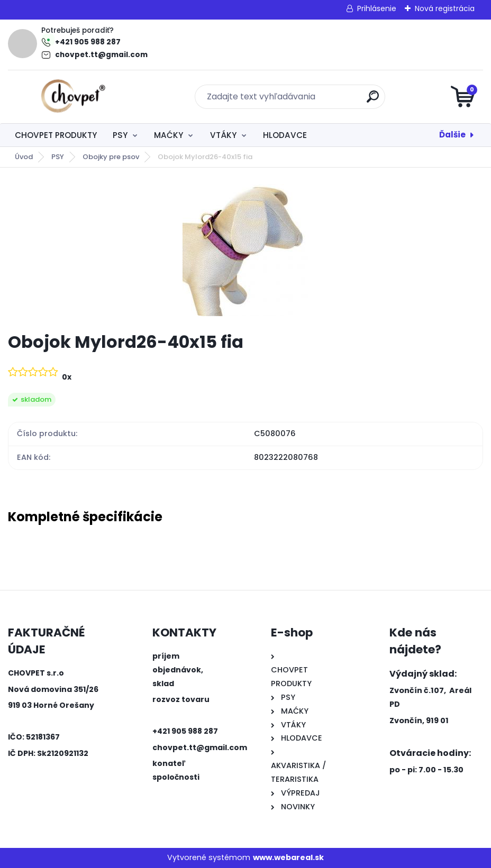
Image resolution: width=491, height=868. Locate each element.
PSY (120, 135)
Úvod (24, 157)
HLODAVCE (285, 135)
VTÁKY (223, 135)
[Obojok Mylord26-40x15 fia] (245, 250)
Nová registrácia (445, 8)
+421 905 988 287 (88, 42)
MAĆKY (169, 135)
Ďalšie (452, 135)
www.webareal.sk (288, 857)
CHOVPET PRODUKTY (56, 135)
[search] (373, 101)
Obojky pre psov (111, 157)
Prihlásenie (377, 8)
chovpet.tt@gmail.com (101, 55)
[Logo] (73, 97)
